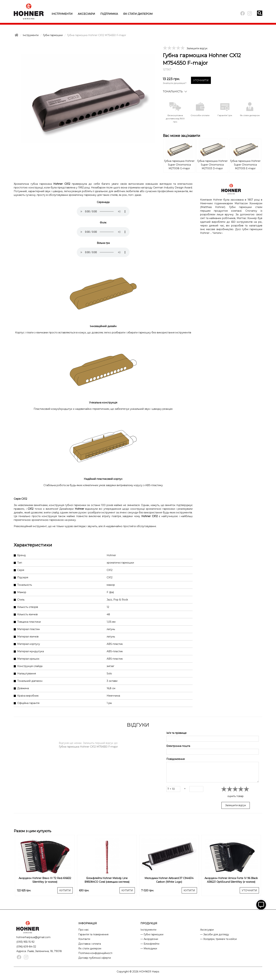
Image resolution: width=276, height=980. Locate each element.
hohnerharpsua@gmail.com (33, 937)
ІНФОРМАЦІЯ (88, 923)
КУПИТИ (65, 890)
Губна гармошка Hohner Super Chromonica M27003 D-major (212, 165)
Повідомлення (175, 759)
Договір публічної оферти (95, 958)
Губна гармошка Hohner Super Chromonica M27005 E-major (245, 165)
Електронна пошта (178, 746)
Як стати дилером (138, 14)
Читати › (218, 233)
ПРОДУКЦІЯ (149, 923)
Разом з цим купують (32, 831)
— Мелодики (149, 949)
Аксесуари (86, 14)
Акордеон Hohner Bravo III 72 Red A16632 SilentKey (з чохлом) (45, 880)
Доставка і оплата (90, 944)
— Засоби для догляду (215, 934)
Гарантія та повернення (93, 934)
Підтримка (109, 14)
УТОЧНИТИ (201, 80)
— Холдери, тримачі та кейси (218, 939)
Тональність (173, 91)
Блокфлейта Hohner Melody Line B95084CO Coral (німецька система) (107, 880)
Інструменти (62, 14)
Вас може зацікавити (181, 136)
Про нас (84, 930)
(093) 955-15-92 (25, 942)
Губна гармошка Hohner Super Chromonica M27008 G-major (179, 165)
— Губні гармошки (152, 934)
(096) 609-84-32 (26, 947)
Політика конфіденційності (95, 953)
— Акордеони (149, 939)
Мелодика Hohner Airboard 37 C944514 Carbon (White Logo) (169, 880)
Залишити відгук (197, 48)
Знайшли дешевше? (175, 83)
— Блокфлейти (150, 944)
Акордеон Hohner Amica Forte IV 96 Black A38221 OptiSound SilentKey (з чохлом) (231, 880)
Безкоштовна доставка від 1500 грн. (175, 118)
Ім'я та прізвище (176, 733)
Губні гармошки (53, 35)
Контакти (84, 939)
